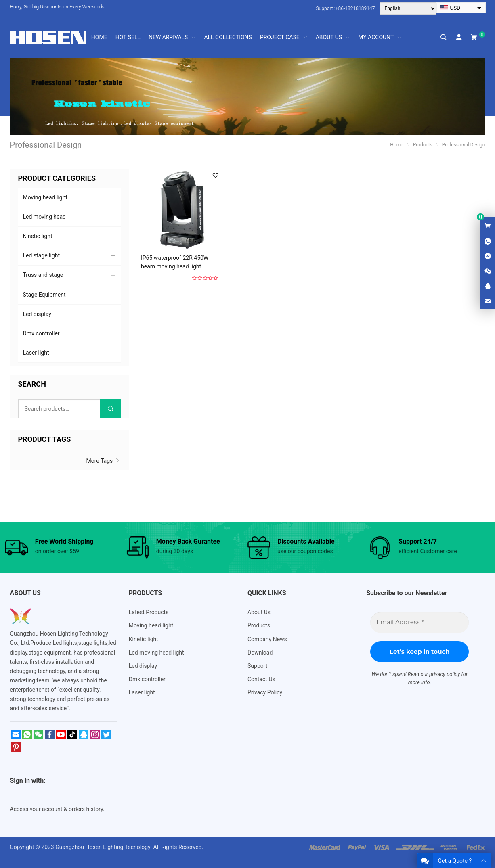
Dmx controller (41, 333)
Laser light (36, 353)
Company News (267, 639)
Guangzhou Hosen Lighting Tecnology (104, 847)
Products (259, 625)
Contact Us (261, 679)
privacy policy (445, 674)
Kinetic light (38, 236)
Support (257, 666)
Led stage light (41, 255)
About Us (259, 612)
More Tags (104, 461)
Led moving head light (156, 653)
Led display (37, 314)
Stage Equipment (44, 295)
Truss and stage (43, 275)
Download (260, 653)
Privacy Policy (265, 692)
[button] (216, 175)
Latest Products (149, 612)
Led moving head (44, 217)
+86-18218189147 (355, 8)
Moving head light (45, 197)
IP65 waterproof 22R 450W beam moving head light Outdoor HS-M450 (175, 266)
